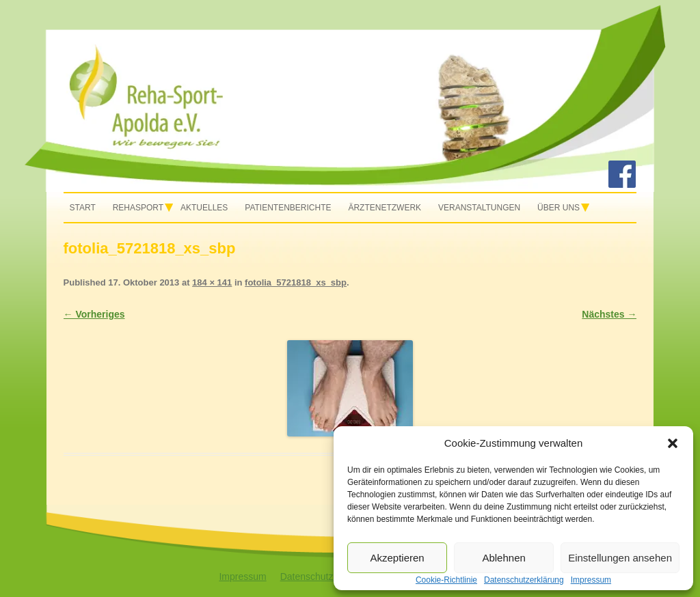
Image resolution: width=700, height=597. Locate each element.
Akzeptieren (397, 558)
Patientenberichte (288, 208)
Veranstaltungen (479, 208)
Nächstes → (609, 314)
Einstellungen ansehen (620, 558)
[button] (673, 443)
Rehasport (138, 208)
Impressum (242, 577)
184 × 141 (212, 282)
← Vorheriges (94, 314)
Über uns (558, 208)
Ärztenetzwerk (385, 208)
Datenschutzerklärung (327, 577)
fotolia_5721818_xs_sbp (296, 282)
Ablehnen (503, 558)
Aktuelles (204, 208)
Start (83, 208)
